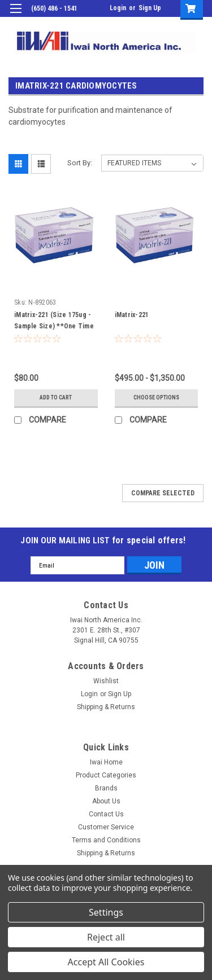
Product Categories (106, 775)
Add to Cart (56, 397)
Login (118, 8)
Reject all (106, 937)
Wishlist (106, 681)
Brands (106, 788)
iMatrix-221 (132, 315)
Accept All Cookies (106, 962)
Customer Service (106, 827)
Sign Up (150, 8)
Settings (106, 912)
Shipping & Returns (106, 707)
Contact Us (106, 814)
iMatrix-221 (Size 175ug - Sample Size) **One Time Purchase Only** (54, 326)
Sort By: (80, 163)
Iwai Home (106, 762)
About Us (106, 801)
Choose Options (156, 397)
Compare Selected (163, 493)
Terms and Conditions (106, 840)
